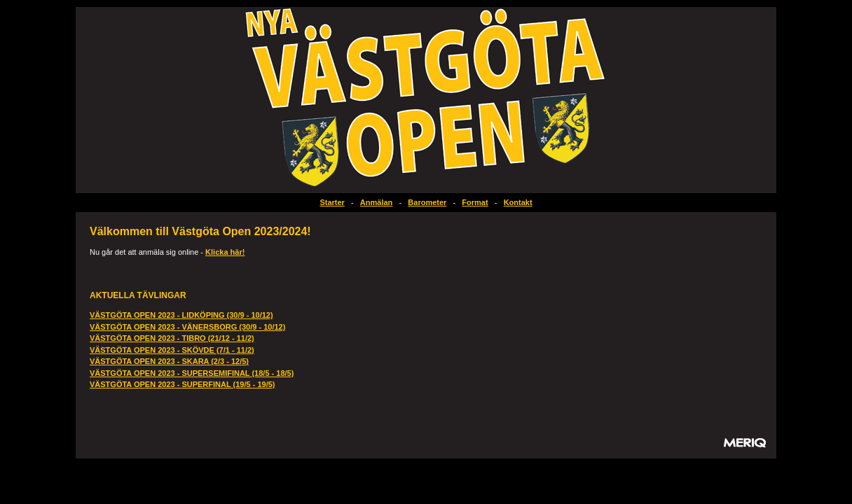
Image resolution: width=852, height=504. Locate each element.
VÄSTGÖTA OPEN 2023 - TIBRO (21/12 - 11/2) (172, 338)
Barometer (427, 202)
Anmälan (376, 202)
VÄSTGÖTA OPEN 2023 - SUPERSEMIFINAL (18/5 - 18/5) (192, 373)
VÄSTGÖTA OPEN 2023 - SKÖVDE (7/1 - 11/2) (172, 350)
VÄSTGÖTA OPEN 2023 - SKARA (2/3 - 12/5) (169, 361)
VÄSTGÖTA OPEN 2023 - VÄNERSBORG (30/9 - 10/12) (187, 327)
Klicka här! (225, 252)
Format (475, 202)
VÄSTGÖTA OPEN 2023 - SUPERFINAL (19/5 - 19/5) (182, 384)
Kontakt (518, 202)
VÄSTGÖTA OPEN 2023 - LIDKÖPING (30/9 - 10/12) (181, 315)
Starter (332, 202)
